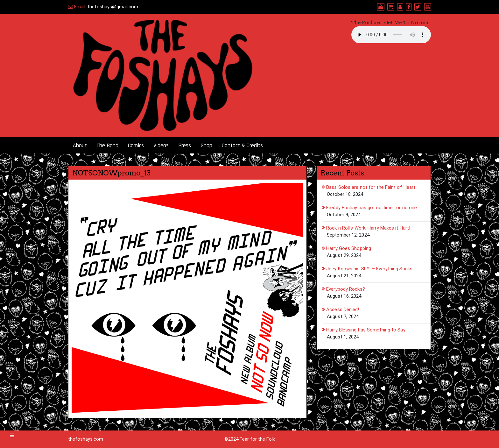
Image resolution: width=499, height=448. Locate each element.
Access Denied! (343, 309)
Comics (136, 145)
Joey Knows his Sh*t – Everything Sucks (369, 269)
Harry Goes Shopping (349, 248)
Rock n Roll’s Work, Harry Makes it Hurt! (368, 228)
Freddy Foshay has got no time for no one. (372, 208)
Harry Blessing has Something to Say (366, 330)
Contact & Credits (242, 145)
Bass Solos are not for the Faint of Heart (371, 187)
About (80, 145)
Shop (206, 145)
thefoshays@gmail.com (113, 7)
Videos (161, 145)
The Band (107, 145)
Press (185, 145)
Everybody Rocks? (346, 289)
